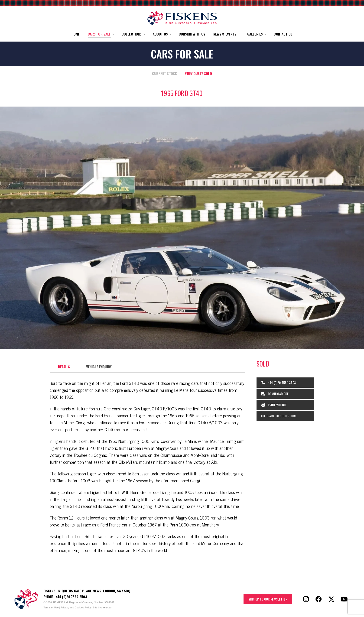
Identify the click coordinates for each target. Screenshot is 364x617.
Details (64, 367)
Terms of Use (51, 607)
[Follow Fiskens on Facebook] (319, 599)
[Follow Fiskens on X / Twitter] (331, 599)
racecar (107, 607)
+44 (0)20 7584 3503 (279, 382)
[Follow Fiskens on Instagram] (306, 599)
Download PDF (275, 394)
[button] (101, 34)
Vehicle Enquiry (99, 367)
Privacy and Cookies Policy (76, 607)
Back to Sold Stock (279, 416)
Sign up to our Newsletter (268, 599)
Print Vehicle (274, 405)
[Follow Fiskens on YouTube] (344, 599)
